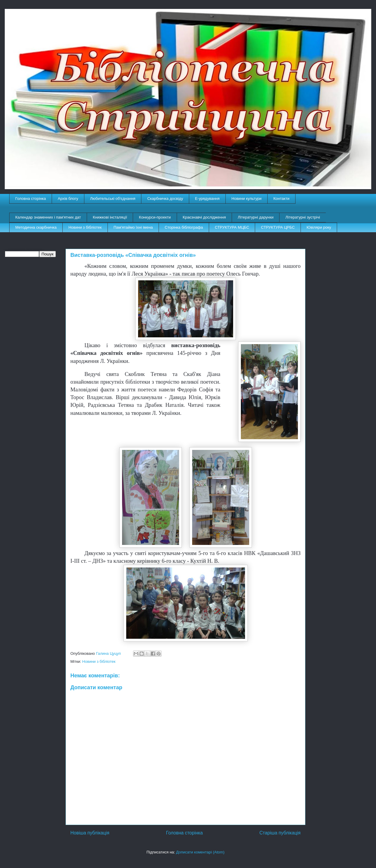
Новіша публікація (90, 833)
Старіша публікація (280, 833)
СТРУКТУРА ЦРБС (278, 227)
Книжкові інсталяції (110, 217)
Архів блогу (68, 199)
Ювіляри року (319, 227)
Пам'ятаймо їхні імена (133, 227)
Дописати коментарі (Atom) (200, 852)
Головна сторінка (31, 199)
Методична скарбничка (36, 227)
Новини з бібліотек (85, 227)
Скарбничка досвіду (165, 199)
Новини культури (246, 199)
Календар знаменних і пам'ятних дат (48, 217)
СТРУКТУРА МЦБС (232, 227)
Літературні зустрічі (303, 217)
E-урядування (207, 199)
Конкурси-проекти (155, 217)
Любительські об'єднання (113, 199)
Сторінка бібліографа (184, 227)
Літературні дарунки (256, 217)
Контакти (282, 199)
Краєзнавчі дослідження (204, 217)
